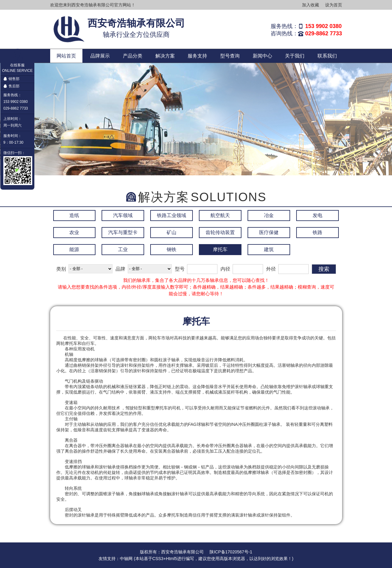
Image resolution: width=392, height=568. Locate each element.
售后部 (11, 86)
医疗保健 (269, 232)
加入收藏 (310, 5)
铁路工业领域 (172, 215)
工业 (123, 249)
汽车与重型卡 (123, 232)
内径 (225, 269)
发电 (317, 215)
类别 (61, 269)
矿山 (172, 232)
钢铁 (172, 249)
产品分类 (133, 56)
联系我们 (327, 56)
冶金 (269, 215)
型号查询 (230, 56)
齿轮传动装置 (220, 232)
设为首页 (334, 5)
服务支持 (197, 56)
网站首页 (66, 56)
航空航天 (220, 215)
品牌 (120, 269)
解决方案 (165, 56)
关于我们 (295, 56)
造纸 (74, 215)
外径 (271, 269)
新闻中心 (262, 56)
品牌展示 (100, 56)
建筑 (269, 249)
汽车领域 (123, 215)
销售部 (11, 79)
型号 (180, 269)
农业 (74, 232)
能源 (74, 249)
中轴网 (126, 559)
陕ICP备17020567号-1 (231, 552)
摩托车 (220, 249)
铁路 (317, 232)
